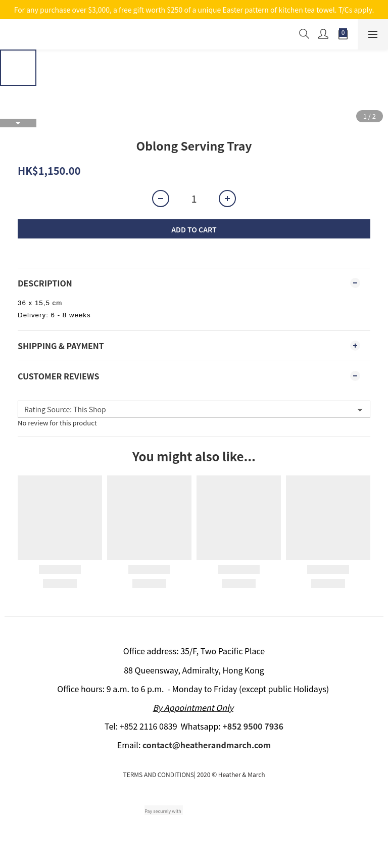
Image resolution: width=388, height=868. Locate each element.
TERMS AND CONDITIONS (158, 774)
